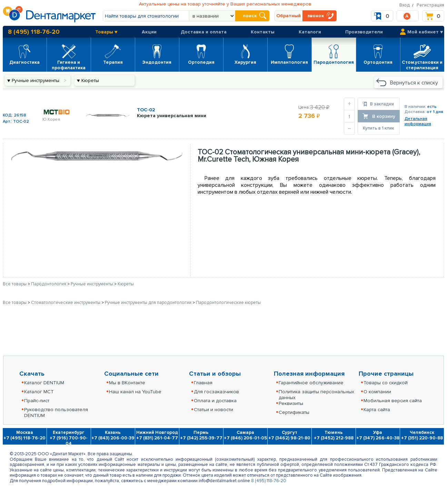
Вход (405, 5)
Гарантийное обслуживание (311, 383)
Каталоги (310, 32)
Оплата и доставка (215, 401)
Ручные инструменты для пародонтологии (149, 303)
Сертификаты (294, 412)
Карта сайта (377, 410)
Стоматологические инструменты (66, 303)
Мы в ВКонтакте (127, 383)
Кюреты (126, 284)
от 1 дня (435, 112)
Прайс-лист (37, 401)
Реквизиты (291, 403)
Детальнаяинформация (418, 121)
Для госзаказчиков (216, 392)
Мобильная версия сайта (393, 401)
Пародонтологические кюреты (228, 303)
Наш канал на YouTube (135, 392)
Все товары (15, 284)
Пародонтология (49, 284)
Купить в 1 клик (379, 128)
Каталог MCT (39, 392)
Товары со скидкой (386, 383)
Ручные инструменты (92, 284)
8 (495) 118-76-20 (34, 32)
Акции (149, 32)
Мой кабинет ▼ (425, 32)
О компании (377, 392)
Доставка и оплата (204, 32)
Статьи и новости (213, 410)
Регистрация (430, 5)
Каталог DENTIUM (44, 383)
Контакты (263, 32)
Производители (364, 32)
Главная (203, 383)
